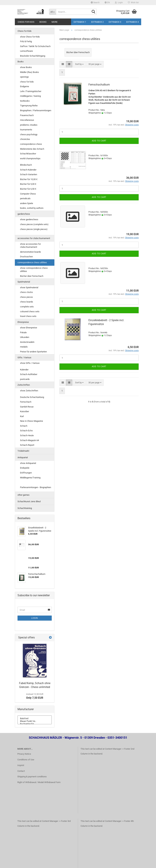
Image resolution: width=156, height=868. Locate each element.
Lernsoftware (26, 51)
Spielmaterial (24, 282)
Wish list (133, 3)
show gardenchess (29, 219)
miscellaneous (27, 120)
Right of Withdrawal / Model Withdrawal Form (39, 782)
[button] (107, 3)
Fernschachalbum (99, 85)
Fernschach (26, 402)
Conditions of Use (26, 760)
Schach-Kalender (28, 170)
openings (24, 77)
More (54, 22)
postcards (25, 379)
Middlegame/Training (30, 478)
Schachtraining (25, 508)
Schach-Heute (27, 435)
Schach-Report (27, 445)
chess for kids (27, 82)
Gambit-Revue (27, 407)
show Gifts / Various (30, 363)
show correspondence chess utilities (34, 270)
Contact (21, 771)
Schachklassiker (28, 154)
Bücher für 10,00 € (29, 179)
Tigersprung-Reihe (29, 106)
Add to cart (99, 141)
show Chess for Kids (30, 37)
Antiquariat (23, 457)
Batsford (35, 719)
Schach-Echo (26, 431)
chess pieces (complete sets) (34, 224)
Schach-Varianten (29, 174)
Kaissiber (25, 411)
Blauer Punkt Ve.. (35, 721)
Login (35, 618)
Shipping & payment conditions (32, 777)
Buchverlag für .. (35, 724)
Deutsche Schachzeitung (32, 397)
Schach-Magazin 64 (29, 440)
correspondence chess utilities (32, 262)
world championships (30, 158)
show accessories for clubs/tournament (30, 246)
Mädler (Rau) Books (29, 72)
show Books (26, 67)
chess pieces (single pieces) (34, 229)
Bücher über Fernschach (32, 276)
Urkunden (25, 337)
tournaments (26, 130)
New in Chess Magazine (32, 421)
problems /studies (29, 125)
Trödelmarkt (23, 451)
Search (95, 3)
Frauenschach (27, 115)
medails (24, 347)
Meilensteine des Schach (32, 149)
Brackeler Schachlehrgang (33, 56)
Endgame (25, 86)
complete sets (27, 307)
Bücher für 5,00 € (28, 184)
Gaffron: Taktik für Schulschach (35, 46)
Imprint (21, 765)
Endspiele (25, 468)
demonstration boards (30, 252)
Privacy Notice (24, 754)
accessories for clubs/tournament (34, 238)
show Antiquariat (28, 463)
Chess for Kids (26, 22)
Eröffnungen (26, 473)
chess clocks (26, 292)
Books (43, 22)
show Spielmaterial (29, 287)
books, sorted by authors (32, 208)
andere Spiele (27, 203)
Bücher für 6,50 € (28, 189)
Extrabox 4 (132, 22)
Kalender (24, 370)
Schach (24, 426)
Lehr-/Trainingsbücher (31, 91)
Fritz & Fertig (26, 41)
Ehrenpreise (23, 322)
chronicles (25, 139)
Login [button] (119, 3)
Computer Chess (28, 194)
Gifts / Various (24, 357)
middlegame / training (30, 96)
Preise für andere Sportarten (33, 352)
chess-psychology (29, 134)
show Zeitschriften (29, 391)
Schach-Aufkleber (29, 374)
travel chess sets (28, 316)
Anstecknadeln (27, 342)
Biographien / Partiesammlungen (36, 110)
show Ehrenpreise (29, 328)
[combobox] (79, 64)
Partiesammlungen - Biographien (36, 487)
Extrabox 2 (97, 22)
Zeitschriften (24, 385)
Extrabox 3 (115, 22)
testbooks (25, 101)
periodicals (25, 198)
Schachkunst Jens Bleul (29, 501)
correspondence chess (31, 144)
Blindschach (26, 165)
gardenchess (24, 214)
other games (24, 495)
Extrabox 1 (80, 22)
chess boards (27, 302)
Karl (22, 416)
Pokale (23, 332)
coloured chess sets (30, 311)
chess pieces (26, 297)
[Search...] (53, 12)
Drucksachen (26, 257)
